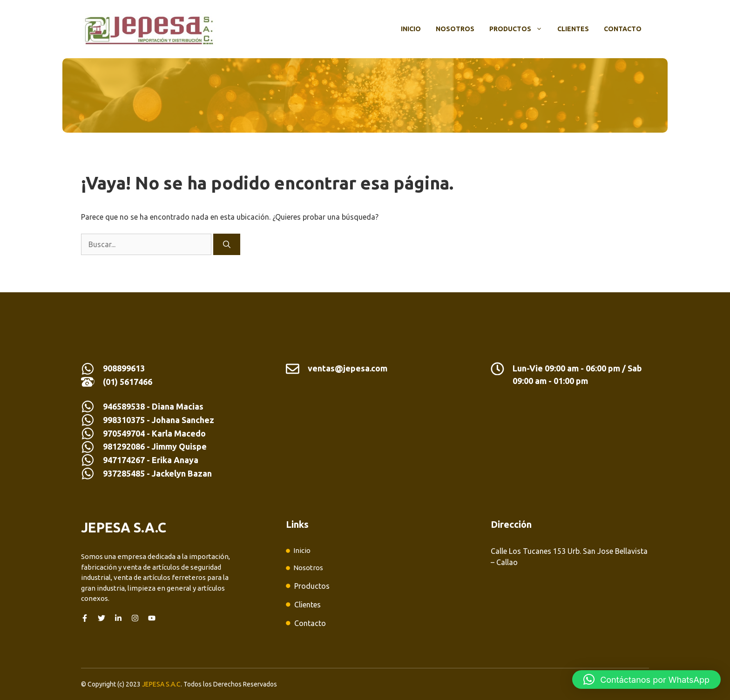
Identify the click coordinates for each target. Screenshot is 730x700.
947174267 (124, 460)
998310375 (125, 420)
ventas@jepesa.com (348, 368)
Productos (520, 29)
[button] (646, 680)
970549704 (124, 433)
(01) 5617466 (128, 382)
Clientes (573, 29)
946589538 (124, 406)
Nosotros (455, 29)
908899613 (124, 368)
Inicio (411, 29)
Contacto (623, 29)
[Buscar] (227, 244)
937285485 (124, 473)
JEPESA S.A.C (161, 684)
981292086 (124, 446)
